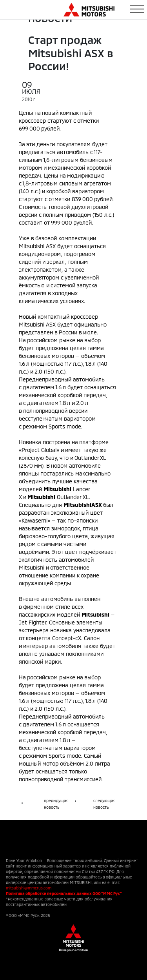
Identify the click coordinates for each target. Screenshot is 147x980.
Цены (26, 113)
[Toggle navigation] (137, 9)
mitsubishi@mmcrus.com (29, 888)
